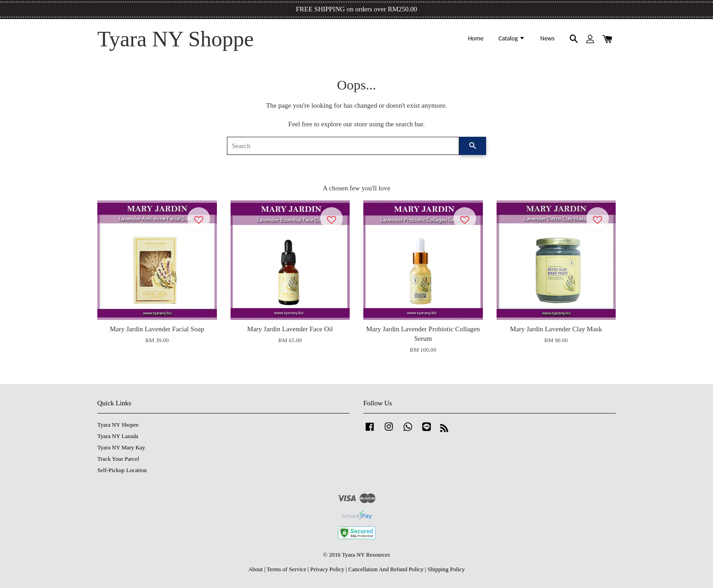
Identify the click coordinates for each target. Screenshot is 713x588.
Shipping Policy (446, 569)
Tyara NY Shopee (118, 425)
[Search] (343, 146)
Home (476, 38)
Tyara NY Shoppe (176, 39)
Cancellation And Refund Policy (386, 569)
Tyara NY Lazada (118, 436)
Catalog (512, 38)
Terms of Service (286, 569)
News (547, 38)
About (256, 569)
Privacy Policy (327, 569)
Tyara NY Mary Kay (121, 448)
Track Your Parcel (118, 459)
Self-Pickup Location (122, 470)
